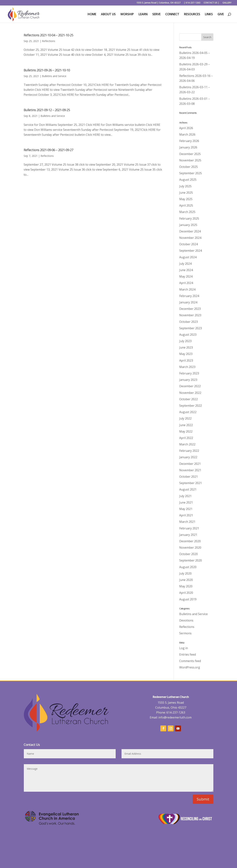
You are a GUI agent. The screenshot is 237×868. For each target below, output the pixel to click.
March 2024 (187, 289)
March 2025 (187, 212)
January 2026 (188, 147)
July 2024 (185, 264)
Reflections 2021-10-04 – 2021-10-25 (48, 35)
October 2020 (189, 554)
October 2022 (189, 399)
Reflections (49, 41)
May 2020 (186, 586)
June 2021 (186, 502)
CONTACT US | (211, 3)
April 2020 (186, 593)
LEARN (143, 14)
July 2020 (185, 573)
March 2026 (187, 134)
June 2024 (186, 270)
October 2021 (189, 477)
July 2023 (185, 341)
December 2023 (190, 309)
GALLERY (227, 3)
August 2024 (188, 257)
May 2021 (186, 509)
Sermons (185, 633)
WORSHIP (127, 14)
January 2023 (188, 380)
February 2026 (189, 141)
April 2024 (186, 283)
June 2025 (186, 193)
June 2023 (186, 347)
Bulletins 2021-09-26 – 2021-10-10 (47, 70)
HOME (92, 14)
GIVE (221, 14)
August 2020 (188, 567)
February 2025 (189, 218)
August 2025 (188, 180)
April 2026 (186, 128)
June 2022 (186, 425)
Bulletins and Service (54, 76)
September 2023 (191, 328)
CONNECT (172, 14)
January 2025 (188, 225)
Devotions (186, 620)
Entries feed (188, 654)
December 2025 (190, 154)
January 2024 (188, 302)
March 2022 (187, 444)
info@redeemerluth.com (175, 717)
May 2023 (186, 354)
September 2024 (191, 251)
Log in (184, 648)
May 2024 (186, 276)
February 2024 (189, 296)
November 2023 (190, 315)
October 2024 (189, 244)
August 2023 (188, 335)
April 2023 (186, 360)
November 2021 (190, 470)
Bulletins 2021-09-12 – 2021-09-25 (47, 110)
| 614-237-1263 (192, 3)
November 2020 (190, 548)
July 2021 (185, 496)
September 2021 (191, 483)
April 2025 (186, 205)
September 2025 (191, 173)
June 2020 (186, 580)
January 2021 (188, 535)
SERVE (156, 14)
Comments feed (190, 661)
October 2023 (189, 322)
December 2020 (190, 541)
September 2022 (191, 406)
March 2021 (187, 522)
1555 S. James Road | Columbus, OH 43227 (158, 3)
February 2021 (189, 528)
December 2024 (190, 231)
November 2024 (190, 238)
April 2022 (186, 438)
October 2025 (189, 167)
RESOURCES (192, 14)
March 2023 (187, 367)
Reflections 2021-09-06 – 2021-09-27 (48, 150)
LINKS (209, 14)
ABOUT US (108, 14)
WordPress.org (190, 667)
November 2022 (190, 393)
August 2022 (188, 412)
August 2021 (188, 489)
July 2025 (185, 186)
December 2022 (190, 386)
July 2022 (185, 418)
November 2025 (190, 160)
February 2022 (189, 451)
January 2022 (188, 457)
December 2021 (190, 464)
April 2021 (186, 515)
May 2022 (186, 431)
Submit (203, 799)
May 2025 (186, 199)
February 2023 (189, 373)
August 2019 (188, 599)
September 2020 (191, 560)
